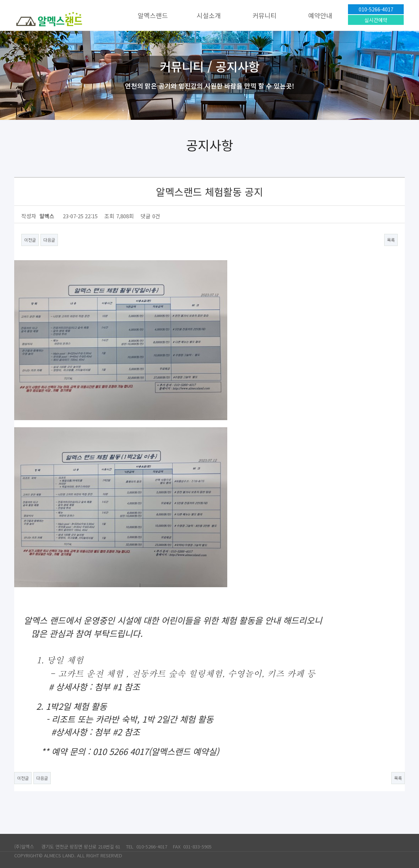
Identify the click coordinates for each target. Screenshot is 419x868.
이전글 (30, 240)
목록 (391, 240)
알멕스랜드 (153, 15)
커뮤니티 (265, 15)
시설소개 (209, 15)
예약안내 (320, 15)
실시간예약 (376, 20)
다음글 (49, 240)
